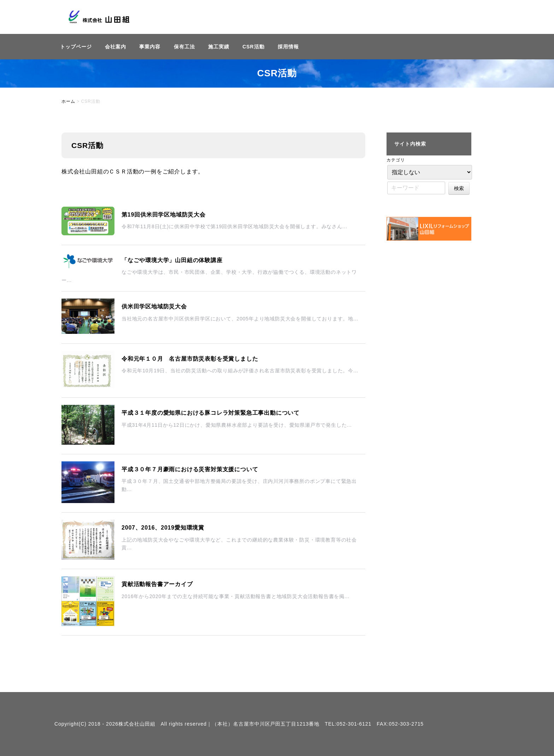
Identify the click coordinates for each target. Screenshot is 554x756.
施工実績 (219, 47)
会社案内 (116, 47)
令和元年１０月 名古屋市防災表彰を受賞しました (190, 359)
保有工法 (184, 47)
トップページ (76, 47)
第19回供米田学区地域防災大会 (164, 215)
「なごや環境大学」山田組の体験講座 (172, 260)
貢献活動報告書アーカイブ (157, 584)
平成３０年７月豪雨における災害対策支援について (190, 469)
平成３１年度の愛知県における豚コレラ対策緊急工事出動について (211, 413)
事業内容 (150, 47)
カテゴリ (396, 160)
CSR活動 (253, 47)
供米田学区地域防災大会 (154, 306)
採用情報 (288, 47)
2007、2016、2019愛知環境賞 (163, 528)
